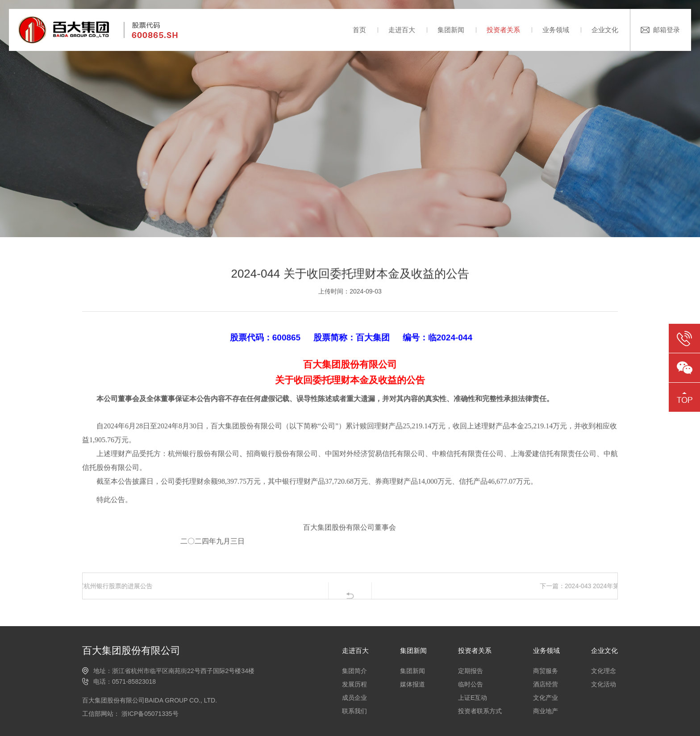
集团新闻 (451, 30)
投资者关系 (503, 30)
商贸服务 (546, 671)
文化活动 (604, 684)
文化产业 (546, 698)
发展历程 (354, 684)
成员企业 (354, 698)
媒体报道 (412, 684)
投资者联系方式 (480, 711)
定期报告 (471, 671)
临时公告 (471, 684)
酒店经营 (546, 684)
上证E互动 (473, 698)
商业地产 (546, 711)
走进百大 (402, 30)
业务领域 (556, 30)
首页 (359, 30)
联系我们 (354, 711)
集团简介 (354, 671)
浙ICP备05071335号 (149, 714)
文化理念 (604, 671)
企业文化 (605, 30)
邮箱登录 (667, 30)
